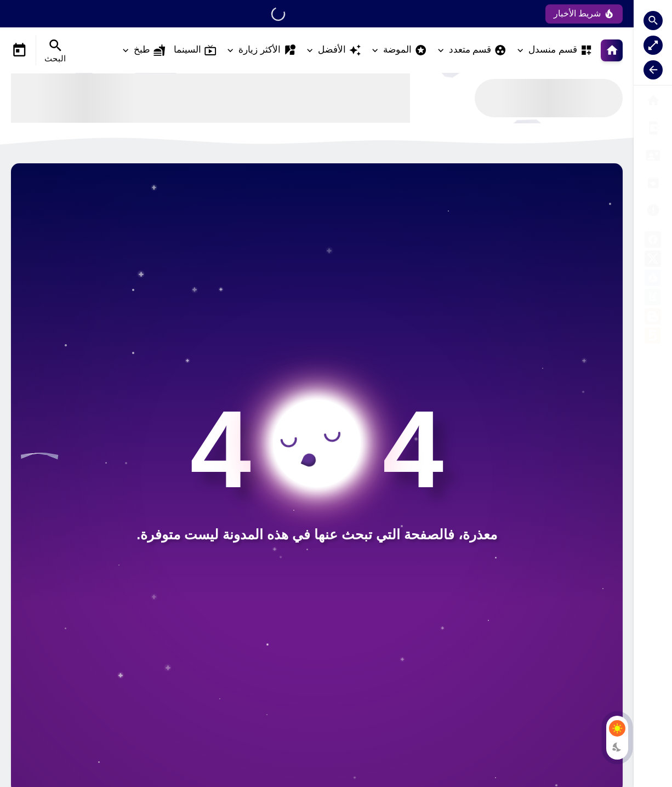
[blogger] (653, 318)
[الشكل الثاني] (653, 183)
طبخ (150, 50)
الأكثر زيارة (267, 50)
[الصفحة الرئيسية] (653, 101)
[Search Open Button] (653, 21)
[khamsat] (653, 337)
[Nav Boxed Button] (653, 45)
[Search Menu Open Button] (55, 50)
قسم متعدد (478, 50)
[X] (653, 261)
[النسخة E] (653, 155)
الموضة (405, 50)
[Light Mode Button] (617, 728)
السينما (195, 50)
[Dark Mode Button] (617, 747)
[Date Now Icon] (19, 50)
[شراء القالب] (653, 210)
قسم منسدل (560, 50)
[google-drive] (653, 280)
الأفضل (340, 50)
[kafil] (653, 299)
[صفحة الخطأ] (653, 128)
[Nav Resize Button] (653, 70)
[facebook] (653, 241)
